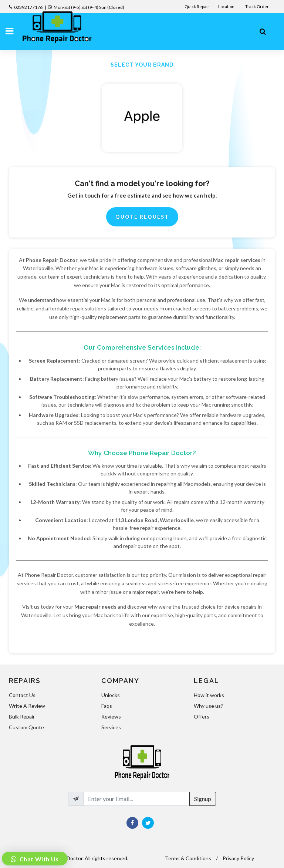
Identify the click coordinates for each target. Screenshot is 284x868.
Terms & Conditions (188, 858)
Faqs (107, 706)
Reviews (111, 716)
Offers (202, 716)
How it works (209, 695)
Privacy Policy (238, 858)
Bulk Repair (22, 716)
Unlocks (111, 695)
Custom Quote (26, 727)
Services (111, 727)
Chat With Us (38, 859)
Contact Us (22, 695)
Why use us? (208, 706)
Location (227, 6)
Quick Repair (197, 6)
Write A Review (27, 706)
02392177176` (29, 7)
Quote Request (142, 217)
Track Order (257, 6)
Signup (203, 799)
